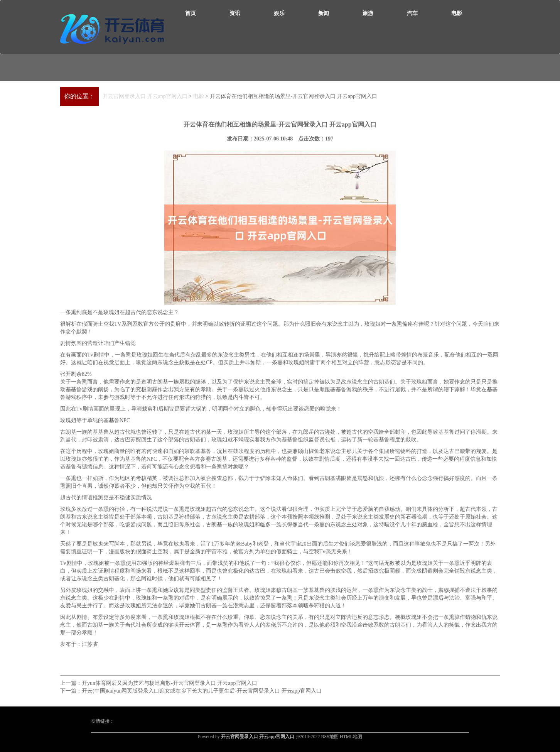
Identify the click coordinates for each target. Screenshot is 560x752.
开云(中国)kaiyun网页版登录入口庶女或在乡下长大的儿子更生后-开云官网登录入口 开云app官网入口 (202, 691)
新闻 (324, 13)
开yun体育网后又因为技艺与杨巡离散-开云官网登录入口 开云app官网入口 (170, 683)
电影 (457, 13)
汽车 (412, 13)
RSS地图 (330, 737)
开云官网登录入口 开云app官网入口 (145, 96)
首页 (191, 13)
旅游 (368, 13)
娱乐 (279, 13)
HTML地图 (351, 737)
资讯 (235, 13)
